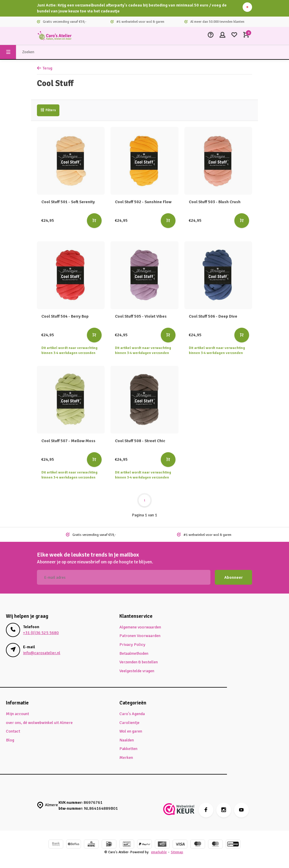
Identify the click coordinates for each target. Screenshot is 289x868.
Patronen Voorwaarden (140, 636)
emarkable (159, 852)
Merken (126, 758)
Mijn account (17, 714)
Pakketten (128, 749)
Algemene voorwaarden (140, 627)
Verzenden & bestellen (139, 662)
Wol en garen (131, 731)
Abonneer (233, 577)
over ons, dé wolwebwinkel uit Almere (39, 723)
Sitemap (177, 852)
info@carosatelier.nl (42, 653)
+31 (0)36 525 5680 (41, 633)
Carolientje (129, 723)
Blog (10, 740)
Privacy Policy (132, 645)
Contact (13, 731)
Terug (45, 68)
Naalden (127, 740)
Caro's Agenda (132, 714)
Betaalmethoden (134, 653)
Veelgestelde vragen (137, 671)
